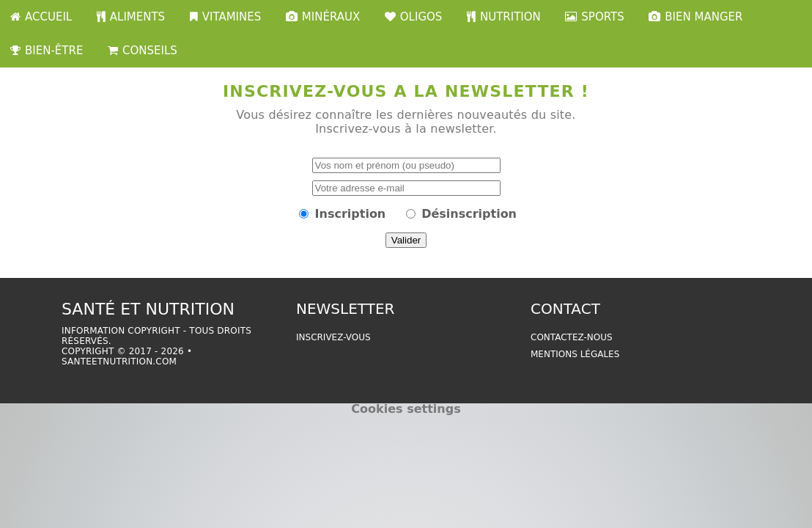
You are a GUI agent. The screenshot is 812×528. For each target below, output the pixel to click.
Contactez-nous (572, 337)
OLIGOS (414, 17)
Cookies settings (406, 409)
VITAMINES (226, 17)
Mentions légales (575, 354)
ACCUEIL (41, 17)
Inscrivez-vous (333, 337)
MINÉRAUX (323, 17)
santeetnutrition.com (119, 362)
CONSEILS (143, 51)
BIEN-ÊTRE (47, 51)
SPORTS (594, 17)
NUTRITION (504, 17)
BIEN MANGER (695, 17)
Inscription (351, 214)
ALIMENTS (131, 17)
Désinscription (469, 214)
